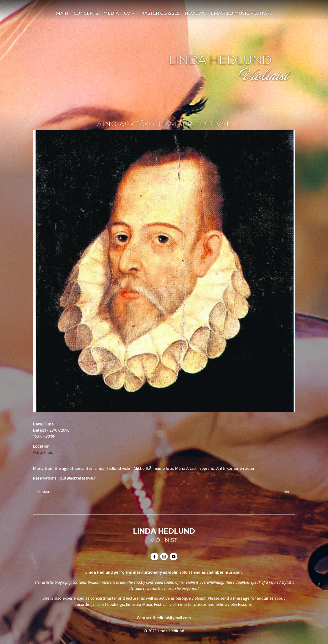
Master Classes (160, 14)
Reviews (195, 14)
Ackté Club (42, 452)
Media (111, 14)
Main (62, 14)
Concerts (86, 14)
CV (127, 14)
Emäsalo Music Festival (241, 14)
